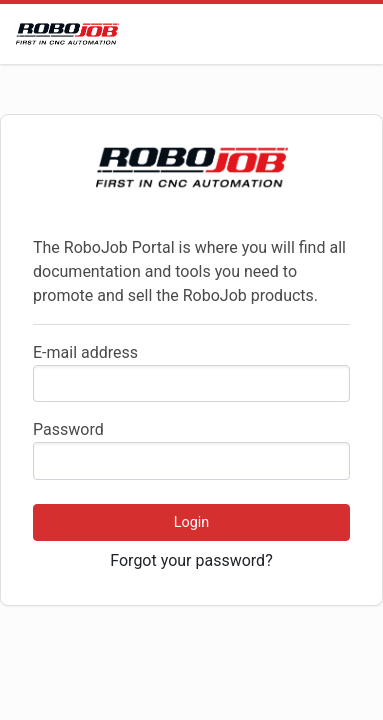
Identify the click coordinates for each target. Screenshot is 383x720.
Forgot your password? (191, 560)
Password (68, 429)
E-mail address (85, 352)
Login (192, 522)
